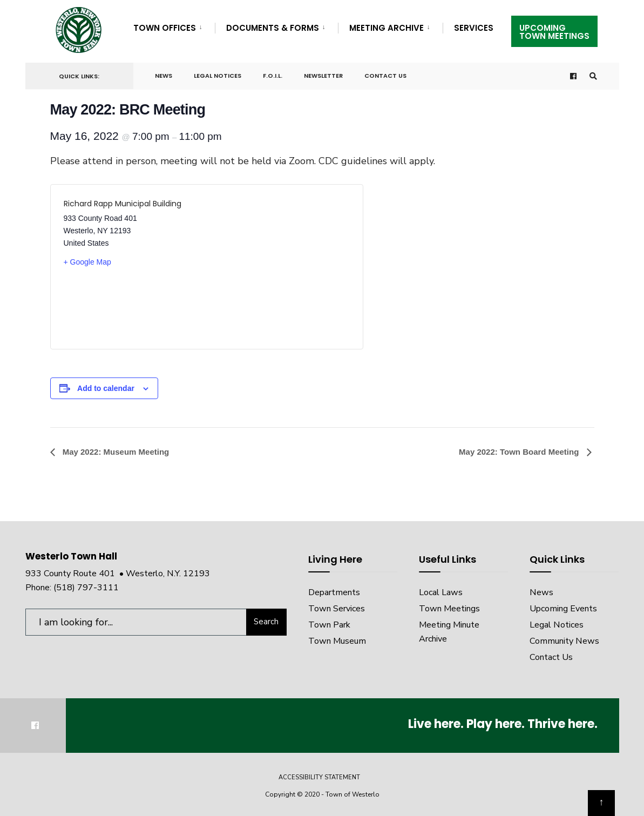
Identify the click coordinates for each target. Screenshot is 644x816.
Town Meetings (449, 609)
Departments (334, 592)
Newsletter (323, 76)
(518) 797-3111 (86, 588)
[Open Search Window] (593, 76)
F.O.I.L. (273, 76)
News (164, 76)
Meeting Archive (387, 28)
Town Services (337, 609)
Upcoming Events (563, 609)
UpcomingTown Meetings (554, 32)
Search (266, 622)
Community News (564, 641)
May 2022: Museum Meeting (115, 452)
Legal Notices (218, 76)
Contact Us (385, 76)
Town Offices (165, 28)
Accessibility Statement (319, 777)
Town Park (329, 625)
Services (474, 28)
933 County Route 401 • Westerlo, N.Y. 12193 (118, 574)
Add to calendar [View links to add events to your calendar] (106, 388)
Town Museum (337, 641)
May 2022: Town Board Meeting (520, 452)
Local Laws (441, 592)
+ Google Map (87, 262)
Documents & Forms (273, 28)
